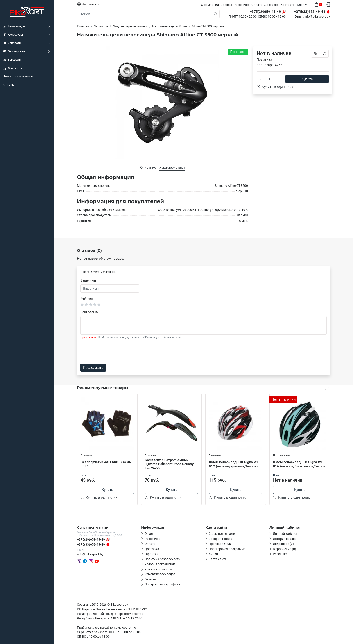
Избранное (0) (283, 544)
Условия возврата (158, 569)
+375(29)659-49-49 (91, 539)
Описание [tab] (148, 168)
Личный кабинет (285, 534)
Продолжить (93, 368)
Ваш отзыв (89, 312)
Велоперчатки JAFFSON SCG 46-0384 (106, 464)
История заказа (285, 539)
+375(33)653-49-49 (91, 544)
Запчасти (12, 43)
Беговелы (12, 60)
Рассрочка (242, 5)
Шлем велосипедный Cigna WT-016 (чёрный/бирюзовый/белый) (300, 464)
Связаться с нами (222, 534)
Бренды (226, 5)
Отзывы (9, 85)
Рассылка (280, 554)
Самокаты (13, 68)
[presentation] (115, 351)
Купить (307, 79)
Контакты (288, 5)
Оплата (257, 5)
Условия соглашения (160, 564)
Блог (300, 5)
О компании (210, 5)
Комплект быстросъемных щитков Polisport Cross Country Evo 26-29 (169, 464)
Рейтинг (87, 298)
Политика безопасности (162, 559)
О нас (149, 534)
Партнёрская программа (227, 549)
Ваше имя (88, 280)
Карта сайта (218, 559)
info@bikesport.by (317, 17)
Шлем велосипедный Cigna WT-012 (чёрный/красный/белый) (234, 464)
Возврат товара (221, 539)
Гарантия (152, 554)
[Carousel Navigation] (327, 388)
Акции (213, 554)
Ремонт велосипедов (18, 76)
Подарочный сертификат (163, 584)
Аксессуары (14, 35)
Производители (220, 544)
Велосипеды (14, 26)
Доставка (271, 5)
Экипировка (14, 51)
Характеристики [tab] (172, 168)
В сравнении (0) (284, 549)
